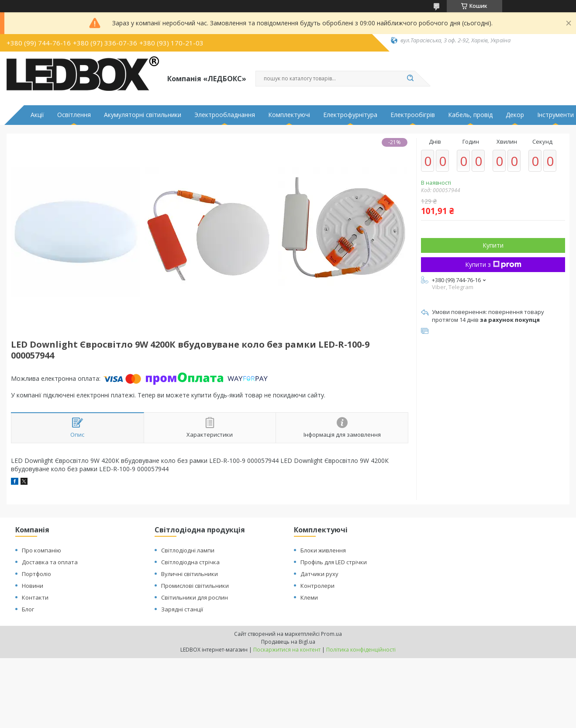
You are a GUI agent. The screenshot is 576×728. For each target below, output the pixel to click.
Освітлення (74, 115)
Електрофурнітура (350, 115)
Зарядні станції (182, 609)
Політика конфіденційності (361, 650)
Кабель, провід (470, 115)
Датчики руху (319, 574)
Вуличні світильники (190, 574)
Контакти (35, 597)
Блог (28, 609)
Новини (33, 586)
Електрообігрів (413, 115)
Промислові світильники (195, 586)
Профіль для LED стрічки (334, 562)
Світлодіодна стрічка (190, 562)
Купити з (493, 264)
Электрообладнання (225, 115)
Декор (515, 115)
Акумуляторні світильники (143, 115)
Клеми (309, 597)
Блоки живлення (323, 550)
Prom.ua (331, 634)
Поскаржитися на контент (287, 650)
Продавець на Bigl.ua (288, 642)
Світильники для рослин (195, 597)
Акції (37, 115)
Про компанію (41, 550)
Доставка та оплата (50, 562)
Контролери (317, 586)
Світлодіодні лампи (188, 550)
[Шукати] (410, 79)
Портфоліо (36, 574)
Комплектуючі (289, 115)
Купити (493, 245)
